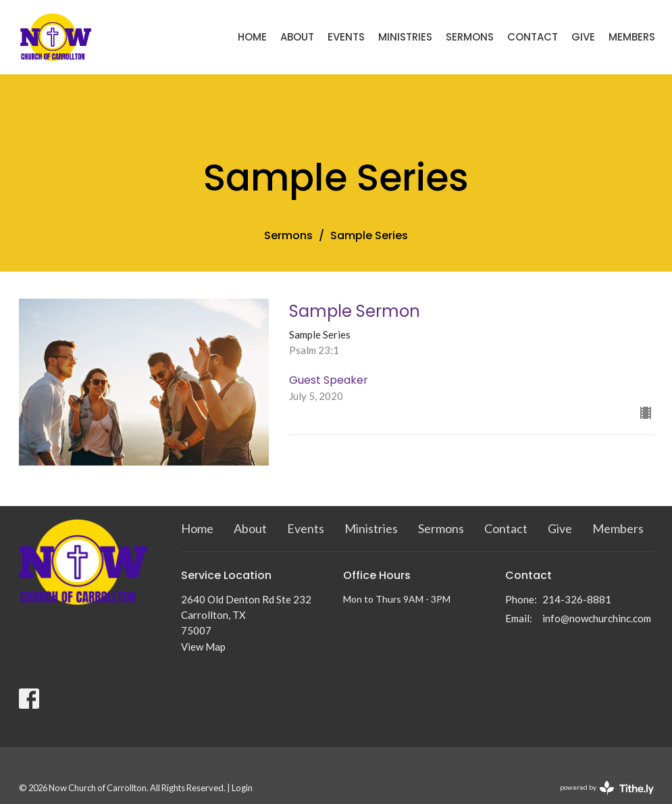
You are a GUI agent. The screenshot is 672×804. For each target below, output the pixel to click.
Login (242, 788)
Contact (533, 37)
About (297, 37)
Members (632, 37)
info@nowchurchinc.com (597, 618)
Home (252, 37)
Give (583, 37)
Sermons (470, 37)
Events (346, 37)
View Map (203, 647)
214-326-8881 (577, 599)
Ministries (405, 37)
